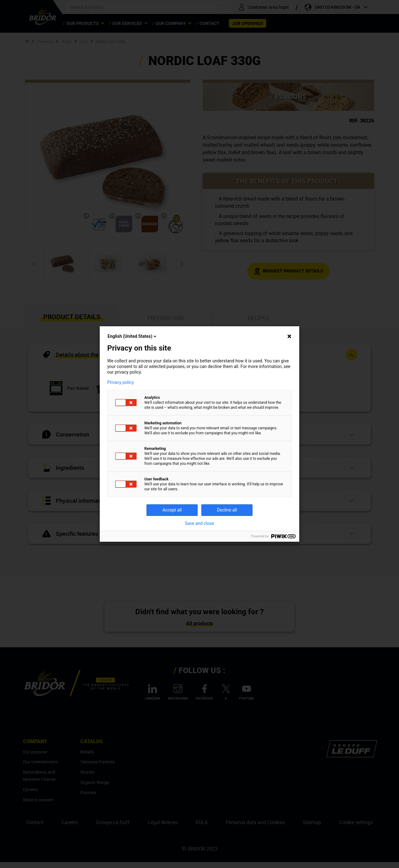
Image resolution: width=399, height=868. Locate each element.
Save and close (199, 523)
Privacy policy (120, 382)
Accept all (172, 510)
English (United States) (132, 336)
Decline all (227, 510)
